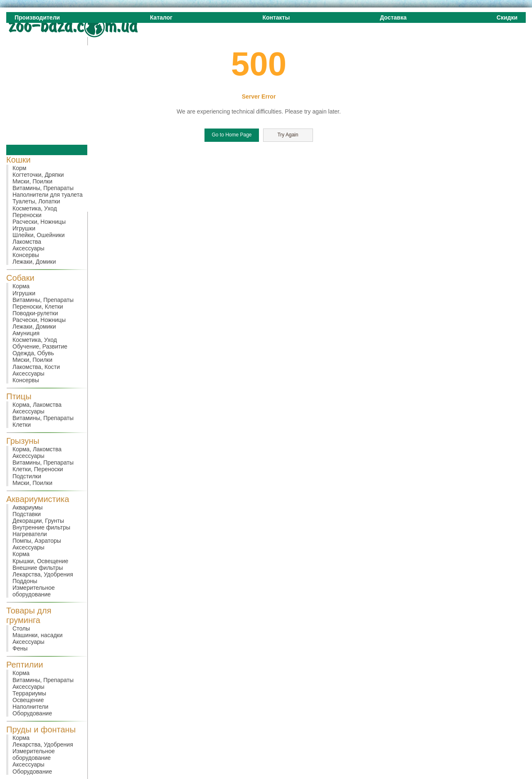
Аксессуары (28, 248)
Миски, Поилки (32, 181)
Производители (37, 17)
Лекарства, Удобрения (43, 574)
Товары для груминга (29, 615)
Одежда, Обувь (33, 353)
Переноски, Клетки (38, 307)
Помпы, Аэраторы (37, 541)
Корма (21, 286)
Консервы (26, 255)
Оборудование (32, 713)
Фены (20, 648)
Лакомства (27, 242)
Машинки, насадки (38, 635)
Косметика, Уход (35, 208)
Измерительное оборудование (34, 591)
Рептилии (25, 665)
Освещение (28, 700)
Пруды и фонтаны (41, 730)
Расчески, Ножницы (39, 222)
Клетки (22, 425)
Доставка (393, 17)
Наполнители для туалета (48, 195)
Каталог (161, 17)
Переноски (27, 215)
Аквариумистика (38, 499)
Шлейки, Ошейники (39, 235)
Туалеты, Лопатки (36, 201)
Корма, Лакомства (37, 405)
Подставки (27, 514)
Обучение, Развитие (40, 346)
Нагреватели (30, 534)
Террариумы (29, 693)
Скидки (507, 17)
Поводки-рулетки (35, 313)
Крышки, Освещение (40, 561)
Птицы (19, 396)
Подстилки (27, 476)
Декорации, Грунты (38, 521)
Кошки (18, 160)
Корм (19, 168)
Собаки (20, 278)
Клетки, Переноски (38, 469)
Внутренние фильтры (41, 527)
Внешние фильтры (38, 568)
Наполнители (30, 707)
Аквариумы (28, 507)
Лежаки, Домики (34, 262)
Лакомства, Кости (36, 367)
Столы (21, 628)
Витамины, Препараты (43, 188)
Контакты (276, 17)
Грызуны (23, 441)
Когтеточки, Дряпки (38, 175)
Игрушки (24, 228)
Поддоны (25, 581)
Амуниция (26, 333)
